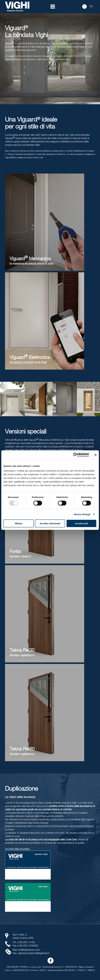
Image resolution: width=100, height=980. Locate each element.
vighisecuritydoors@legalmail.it (34, 953)
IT (85, 7)
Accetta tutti (81, 523)
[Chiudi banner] (95, 455)
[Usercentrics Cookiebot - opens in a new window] (75, 455)
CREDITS (91, 970)
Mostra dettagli (82, 514)
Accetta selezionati (50, 523)
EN (91, 7)
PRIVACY (82, 970)
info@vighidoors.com (29, 950)
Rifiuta (19, 523)
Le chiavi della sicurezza (17, 849)
